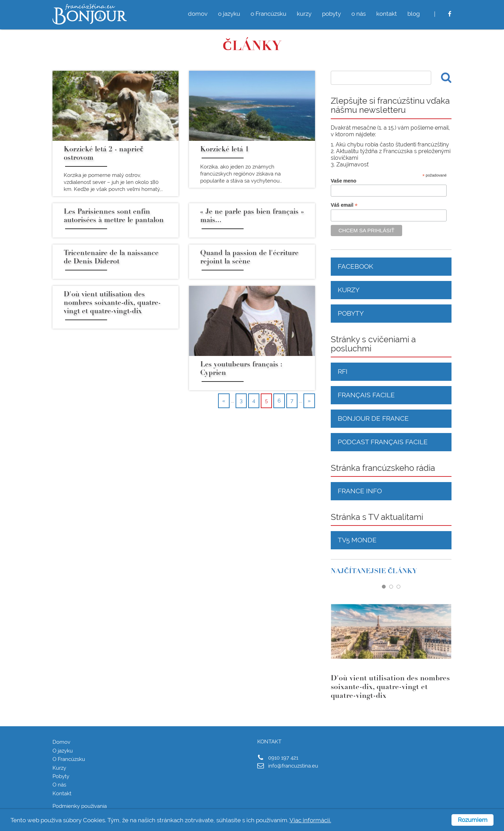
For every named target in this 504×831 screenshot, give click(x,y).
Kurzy (349, 290)
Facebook (355, 266)
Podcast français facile (383, 442)
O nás (59, 785)
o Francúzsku (268, 14)
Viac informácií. (310, 820)
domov (198, 14)
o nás (359, 14)
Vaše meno (344, 181)
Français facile (366, 395)
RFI (343, 371)
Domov (61, 742)
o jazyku (229, 14)
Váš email (344, 205)
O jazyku (63, 751)
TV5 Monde (357, 540)
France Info (360, 491)
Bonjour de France (373, 418)
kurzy (304, 14)
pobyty (331, 14)
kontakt (387, 14)
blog (414, 14)
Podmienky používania (80, 806)
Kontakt (62, 794)
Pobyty (351, 313)
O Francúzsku (69, 759)
